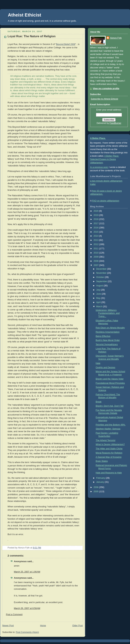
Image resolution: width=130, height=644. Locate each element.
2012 (96, 244)
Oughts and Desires (105, 367)
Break (99, 402)
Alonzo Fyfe (116, 38)
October (100, 277)
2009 (96, 257)
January (100, 482)
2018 (96, 219)
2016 (96, 228)
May (99, 298)
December (102, 269)
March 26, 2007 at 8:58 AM (27, 608)
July (99, 290)
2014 (96, 236)
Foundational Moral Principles (110, 383)
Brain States (102, 461)
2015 (96, 232)
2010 (96, 253)
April (99, 302)
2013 (96, 240)
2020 (96, 211)
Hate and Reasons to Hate (109, 473)
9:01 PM (37, 548)
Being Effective (103, 336)
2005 (96, 492)
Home (43, 626)
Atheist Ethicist (25, 15)
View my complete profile (106, 89)
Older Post (77, 626)
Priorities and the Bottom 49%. (111, 425)
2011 (96, 249)
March (100, 307)
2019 (96, 215)
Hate (98, 363)
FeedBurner (116, 123)
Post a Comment (14, 614)
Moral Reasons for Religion (109, 453)
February (101, 478)
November (102, 273)
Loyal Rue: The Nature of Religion (32, 36)
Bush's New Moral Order (108, 340)
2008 (96, 261)
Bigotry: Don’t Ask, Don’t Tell (110, 406)
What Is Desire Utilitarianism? (110, 444)
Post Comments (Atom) (27, 632)
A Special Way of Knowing (109, 457)
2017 (96, 223)
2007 (96, 265)
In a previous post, (99, 167)
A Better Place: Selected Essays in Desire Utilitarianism (105, 159)
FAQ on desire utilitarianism (106, 201)
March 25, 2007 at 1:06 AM (27, 572)
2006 (96, 487)
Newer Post (8, 626)
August (100, 286)
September (102, 281)
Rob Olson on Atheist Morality (110, 328)
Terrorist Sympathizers (107, 344)
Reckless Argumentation (108, 332)
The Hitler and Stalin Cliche (109, 449)
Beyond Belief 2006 (66, 44)
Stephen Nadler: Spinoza (108, 429)
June (99, 294)
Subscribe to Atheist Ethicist (105, 99)
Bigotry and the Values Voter (110, 379)
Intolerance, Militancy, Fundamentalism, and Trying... (108, 313)
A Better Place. (98, 138)
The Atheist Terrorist (106, 440)
